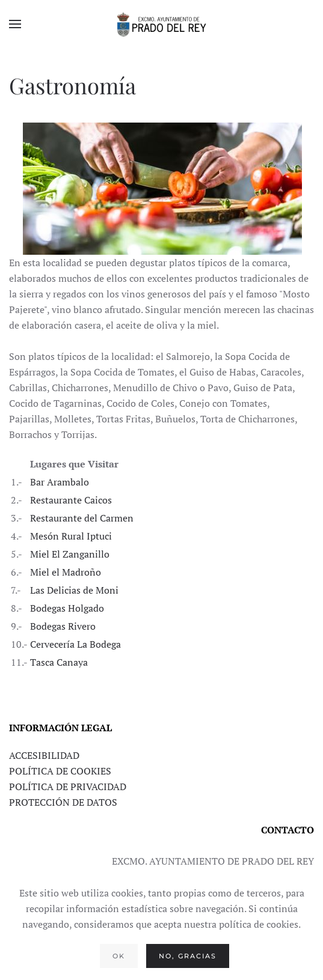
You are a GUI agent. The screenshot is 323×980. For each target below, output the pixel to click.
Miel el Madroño (66, 572)
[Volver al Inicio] (162, 24)
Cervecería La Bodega (75, 644)
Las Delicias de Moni (74, 590)
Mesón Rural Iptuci (71, 536)
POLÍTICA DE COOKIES (60, 771)
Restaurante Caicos (71, 500)
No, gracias (188, 956)
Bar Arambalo (60, 482)
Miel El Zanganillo (70, 554)
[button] (15, 24)
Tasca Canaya (59, 662)
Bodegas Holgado (67, 608)
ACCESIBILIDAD (44, 755)
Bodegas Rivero (63, 626)
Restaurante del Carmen (82, 518)
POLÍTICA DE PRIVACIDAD (68, 787)
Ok (119, 956)
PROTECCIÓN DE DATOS (63, 802)
